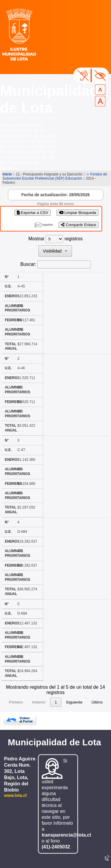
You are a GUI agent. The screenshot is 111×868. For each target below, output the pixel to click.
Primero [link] (16, 702)
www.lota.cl (16, 795)
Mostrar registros (55, 239)
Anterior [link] (39, 702)
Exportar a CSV (33, 213)
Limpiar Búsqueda (78, 213)
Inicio (7, 174)
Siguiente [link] (74, 702)
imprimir (48, 225)
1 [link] (56, 702)
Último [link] (97, 702)
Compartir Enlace (79, 225)
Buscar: (28, 264)
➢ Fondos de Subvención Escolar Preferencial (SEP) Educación (55, 176)
